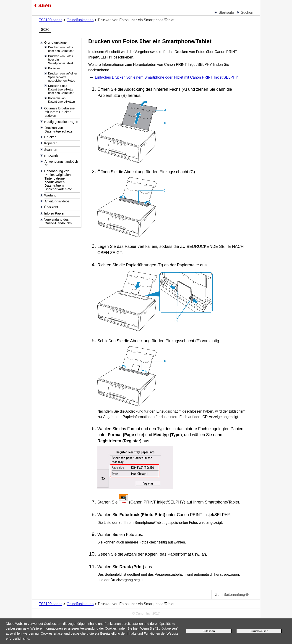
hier (136, 628)
